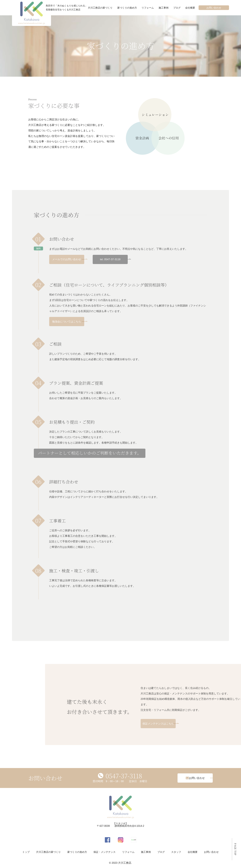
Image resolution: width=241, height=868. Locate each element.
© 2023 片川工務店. (120, 863)
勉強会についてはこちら (67, 322)
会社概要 (190, 8)
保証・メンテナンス (105, 852)
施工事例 (164, 8)
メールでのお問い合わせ (67, 259)
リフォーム (148, 8)
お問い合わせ (214, 8)
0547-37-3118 (124, 776)
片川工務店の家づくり (100, 8)
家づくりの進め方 (127, 8)
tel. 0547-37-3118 (110, 259)
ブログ (177, 8)
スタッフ (176, 852)
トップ (26, 852)
